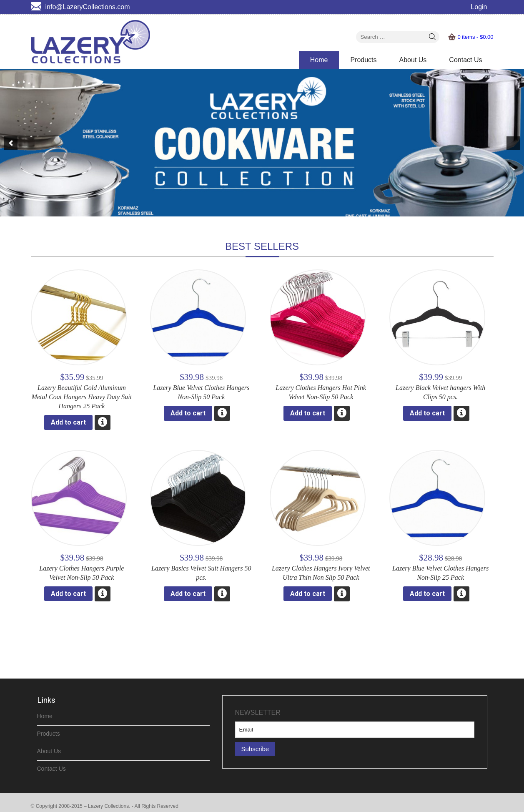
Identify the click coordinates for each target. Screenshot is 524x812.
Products (363, 60)
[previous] (11, 143)
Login (479, 7)
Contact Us (465, 60)
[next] (513, 143)
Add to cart (68, 422)
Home (319, 60)
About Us (413, 60)
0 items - (475, 37)
